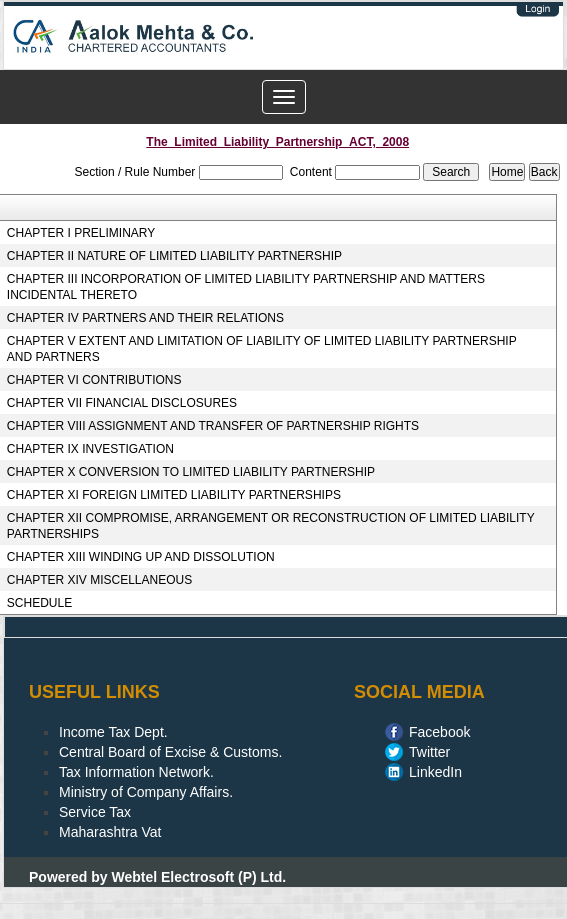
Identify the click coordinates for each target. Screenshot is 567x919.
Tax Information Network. (136, 772)
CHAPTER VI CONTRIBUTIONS (94, 380)
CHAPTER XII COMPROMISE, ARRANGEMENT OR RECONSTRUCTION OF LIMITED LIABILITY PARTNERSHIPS (271, 526)
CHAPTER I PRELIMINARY (81, 233)
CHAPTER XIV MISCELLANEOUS (99, 580)
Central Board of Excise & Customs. (170, 752)
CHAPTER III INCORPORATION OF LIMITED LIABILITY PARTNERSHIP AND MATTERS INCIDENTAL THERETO (246, 287)
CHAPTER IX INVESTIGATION (90, 449)
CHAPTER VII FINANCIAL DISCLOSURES (122, 403)
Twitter (429, 752)
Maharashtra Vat (110, 832)
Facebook (439, 732)
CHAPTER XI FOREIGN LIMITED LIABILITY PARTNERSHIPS (174, 495)
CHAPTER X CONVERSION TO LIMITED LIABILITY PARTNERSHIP (191, 472)
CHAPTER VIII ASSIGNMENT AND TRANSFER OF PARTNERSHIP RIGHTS (213, 426)
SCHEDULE (39, 603)
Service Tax (95, 812)
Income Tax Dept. (113, 732)
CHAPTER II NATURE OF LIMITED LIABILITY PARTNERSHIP (174, 256)
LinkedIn (435, 772)
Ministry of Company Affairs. (146, 792)
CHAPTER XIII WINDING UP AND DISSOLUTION (141, 557)
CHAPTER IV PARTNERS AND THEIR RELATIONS (145, 318)
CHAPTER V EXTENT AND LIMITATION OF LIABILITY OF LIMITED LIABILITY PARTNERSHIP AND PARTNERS (262, 349)
